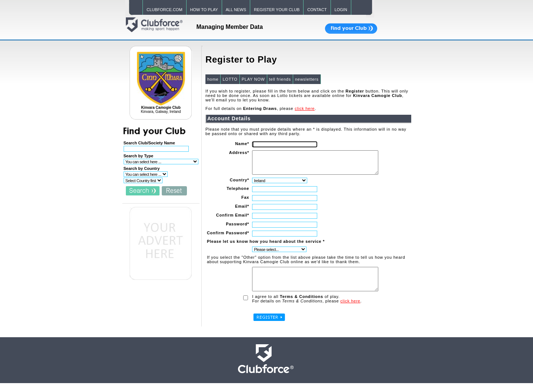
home (213, 79)
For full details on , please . (260, 108)
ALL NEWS (236, 10)
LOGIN (341, 10)
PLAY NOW (253, 79)
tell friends (280, 79)
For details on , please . (306, 310)
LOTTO (229, 79)
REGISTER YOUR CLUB (277, 10)
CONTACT (317, 10)
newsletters (306, 79)
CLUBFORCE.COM (165, 10)
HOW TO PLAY (204, 10)
